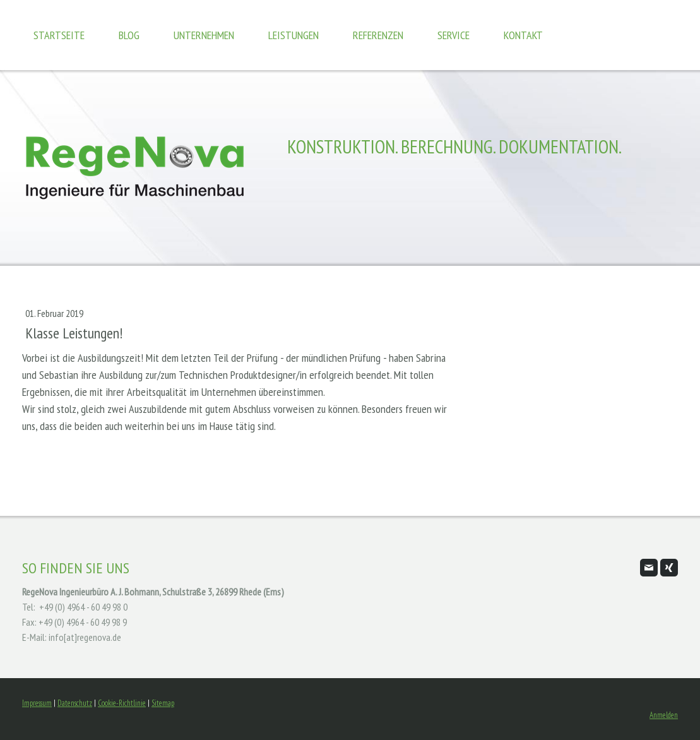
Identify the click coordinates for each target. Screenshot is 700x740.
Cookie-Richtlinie (122, 703)
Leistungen (294, 35)
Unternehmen (204, 35)
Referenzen (378, 35)
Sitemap (163, 703)
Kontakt (523, 35)
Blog (129, 35)
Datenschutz (75, 703)
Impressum (37, 703)
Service (454, 35)
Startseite (59, 35)
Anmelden (664, 715)
